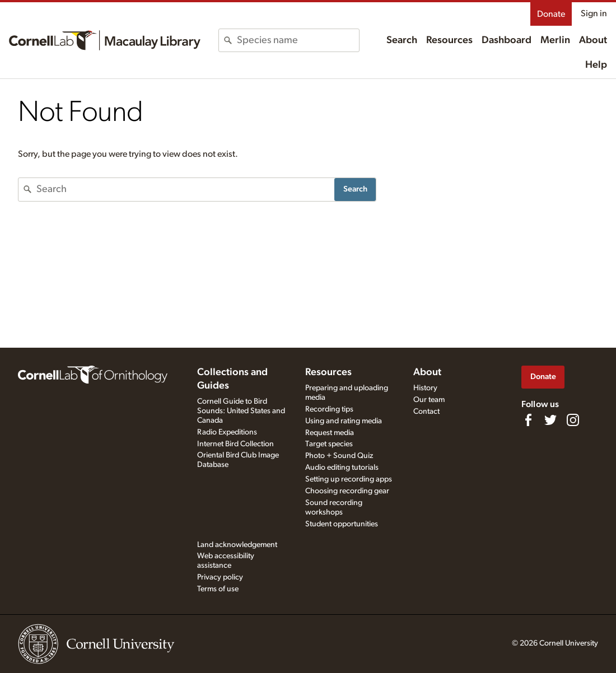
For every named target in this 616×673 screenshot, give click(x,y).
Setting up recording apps (349, 479)
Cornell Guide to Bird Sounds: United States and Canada (241, 411)
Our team (429, 400)
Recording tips (329, 409)
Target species (329, 444)
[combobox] (298, 40)
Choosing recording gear (347, 491)
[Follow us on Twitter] (550, 420)
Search (402, 40)
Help (596, 65)
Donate (551, 14)
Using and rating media (344, 421)
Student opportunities (342, 524)
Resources (449, 40)
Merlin (555, 40)
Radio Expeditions (227, 432)
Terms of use (218, 589)
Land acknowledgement (237, 545)
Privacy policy (220, 577)
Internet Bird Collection (235, 444)
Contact (426, 412)
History (425, 388)
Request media (330, 433)
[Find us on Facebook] (528, 420)
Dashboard (507, 40)
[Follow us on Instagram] (573, 420)
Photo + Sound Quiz (339, 456)
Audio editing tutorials (342, 468)
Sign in (594, 13)
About (593, 40)
